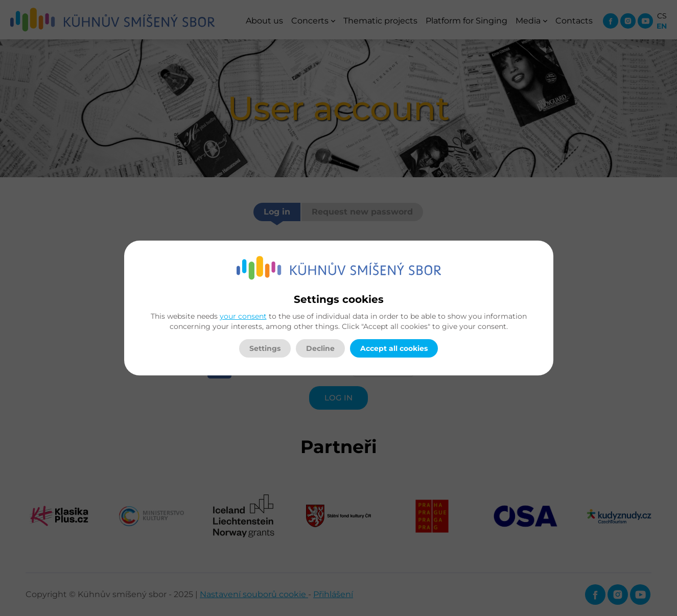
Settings (265, 348)
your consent (243, 316)
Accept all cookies (394, 348)
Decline (320, 348)
